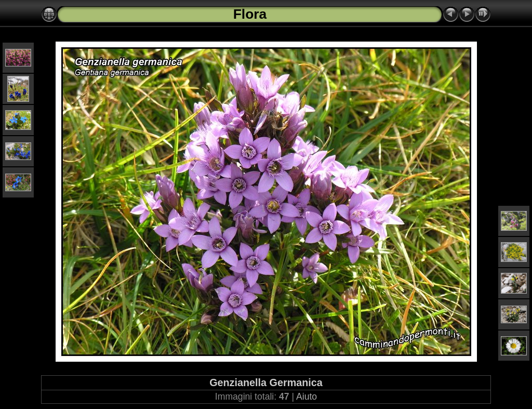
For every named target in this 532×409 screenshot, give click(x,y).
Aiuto (307, 397)
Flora (250, 14)
